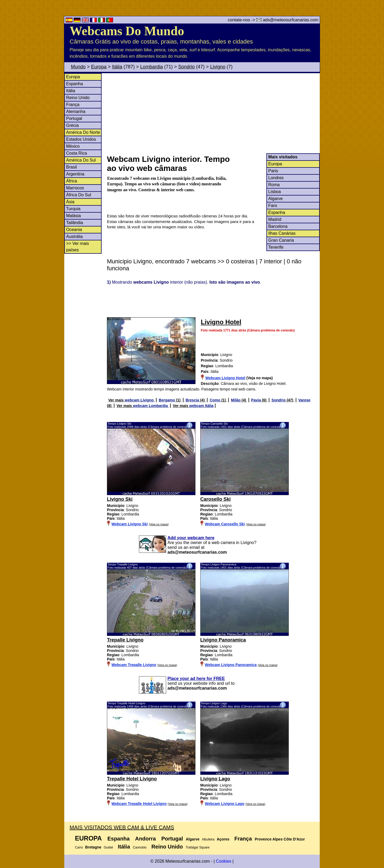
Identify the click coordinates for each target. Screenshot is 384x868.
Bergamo (167, 400)
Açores (223, 839)
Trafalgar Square (198, 847)
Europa (99, 67)
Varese (304, 400)
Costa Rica (77, 153)
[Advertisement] (213, 113)
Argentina (75, 174)
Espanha (75, 84)
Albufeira (208, 839)
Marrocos (75, 188)
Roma (274, 185)
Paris (273, 171)
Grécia (72, 125)
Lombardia (152, 67)
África (72, 181)
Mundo (78, 67)
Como (215, 400)
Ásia (70, 202)
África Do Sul (79, 195)
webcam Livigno (140, 400)
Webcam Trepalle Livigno (134, 665)
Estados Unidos (81, 139)
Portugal (74, 118)
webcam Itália (201, 406)
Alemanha (76, 112)
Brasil (71, 167)
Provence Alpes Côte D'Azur (280, 839)
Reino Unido (78, 98)
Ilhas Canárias (282, 233)
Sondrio (186, 67)
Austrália (74, 236)
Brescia (193, 400)
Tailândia (75, 223)
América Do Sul (81, 160)
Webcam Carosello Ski (225, 524)
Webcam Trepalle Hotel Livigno (139, 804)
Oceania (74, 230)
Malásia (73, 216)
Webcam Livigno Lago (225, 804)
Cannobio (140, 847)
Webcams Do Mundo (127, 31)
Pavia (257, 400)
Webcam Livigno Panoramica (231, 665)
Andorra (146, 839)
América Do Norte (83, 132)
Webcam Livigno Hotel (225, 378)
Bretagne (93, 847)
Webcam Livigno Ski (130, 524)
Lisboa (275, 192)
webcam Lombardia (151, 406)
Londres (276, 178)
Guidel (108, 847)
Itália (117, 67)
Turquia (73, 209)
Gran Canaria (281, 240)
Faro (273, 206)
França (73, 105)
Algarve (275, 199)
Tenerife (276, 247)
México (73, 146)
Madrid (275, 219)
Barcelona (278, 226)
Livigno (218, 67)
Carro (79, 847)
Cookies (223, 861)
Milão (236, 400)
